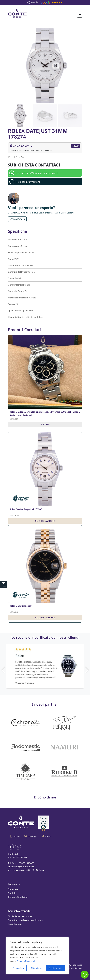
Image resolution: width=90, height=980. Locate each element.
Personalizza (18, 968)
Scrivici (46, 836)
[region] (37, 956)
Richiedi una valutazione (20, 916)
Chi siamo (13, 889)
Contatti (12, 893)
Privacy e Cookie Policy (27, 961)
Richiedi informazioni (28, 182)
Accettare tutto (55, 968)
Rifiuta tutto (36, 968)
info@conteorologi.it (25, 866)
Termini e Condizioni (18, 897)
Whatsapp (30, 836)
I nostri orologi (15, 924)
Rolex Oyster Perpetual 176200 (26, 509)
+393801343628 (17, 219)
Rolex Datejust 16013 (20, 606)
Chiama (15, 836)
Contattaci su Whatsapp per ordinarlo (37, 173)
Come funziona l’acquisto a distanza (25, 920)
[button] (79, 65)
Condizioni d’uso (73, 968)
